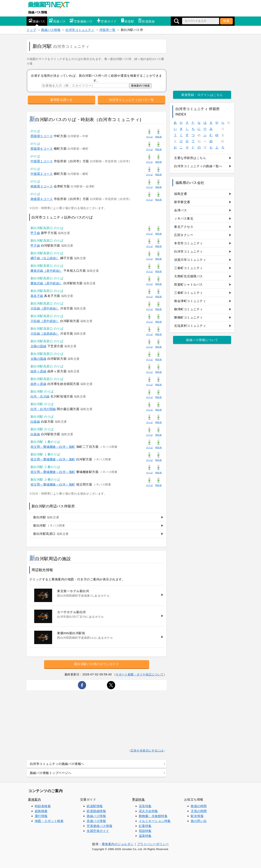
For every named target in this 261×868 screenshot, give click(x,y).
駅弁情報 (197, 816)
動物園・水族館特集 (153, 816)
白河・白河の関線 (43, 409)
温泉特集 (145, 836)
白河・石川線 (40, 396)
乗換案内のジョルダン (118, 844)
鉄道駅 (127, 21)
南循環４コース (42, 199)
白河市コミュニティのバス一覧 (132, 100)
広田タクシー (184, 235)
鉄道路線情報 (96, 811)
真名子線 (37, 296)
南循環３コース (42, 186)
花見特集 (145, 806)
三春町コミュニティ (188, 268)
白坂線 (35, 422)
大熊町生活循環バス (188, 276)
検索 (226, 21)
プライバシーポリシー (153, 844)
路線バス (37, 21)
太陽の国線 (39, 346)
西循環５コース (42, 136)
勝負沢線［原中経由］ (46, 271)
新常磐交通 (182, 202)
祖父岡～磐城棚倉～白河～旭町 (53, 447)
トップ (31, 30)
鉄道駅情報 (95, 806)
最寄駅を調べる (61, 100)
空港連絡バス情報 (99, 826)
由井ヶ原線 (39, 371)
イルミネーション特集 (155, 821)
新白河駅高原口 (51, 534)
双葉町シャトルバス (188, 284)
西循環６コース (42, 149)
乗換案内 (34, 799)
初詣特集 (145, 831)
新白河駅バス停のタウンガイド (97, 664)
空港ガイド (107, 21)
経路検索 (41, 811)
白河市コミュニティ (80, 30)
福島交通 (180, 194)
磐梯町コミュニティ (188, 317)
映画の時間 (199, 806)
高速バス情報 (96, 821)
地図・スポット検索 (49, 821)
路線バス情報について (202, 340)
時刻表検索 (43, 806)
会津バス (180, 210)
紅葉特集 (145, 826)
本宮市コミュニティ (188, 243)
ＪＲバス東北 (184, 218)
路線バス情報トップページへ (51, 773)
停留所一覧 (108, 30)
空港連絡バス (81, 21)
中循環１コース (42, 161)
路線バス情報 (38, 12)
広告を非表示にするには (147, 751)
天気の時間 (199, 811)
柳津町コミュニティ (188, 309)
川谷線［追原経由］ (45, 333)
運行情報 (41, 816)
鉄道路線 (146, 21)
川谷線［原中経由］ (45, 308)
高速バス (57, 21)
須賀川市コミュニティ (190, 260)
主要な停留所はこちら (190, 158)
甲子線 (35, 233)
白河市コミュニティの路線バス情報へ (57, 764)
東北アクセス (184, 227)
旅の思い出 (199, 821)
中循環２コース (42, 174)
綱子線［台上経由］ (45, 258)
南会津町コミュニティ (190, 301)
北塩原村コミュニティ (190, 326)
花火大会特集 (148, 811)
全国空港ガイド (98, 831)
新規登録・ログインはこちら (202, 95)
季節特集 (138, 799)
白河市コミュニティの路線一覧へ (198, 166)
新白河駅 (46, 517)
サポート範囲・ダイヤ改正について (140, 674)
